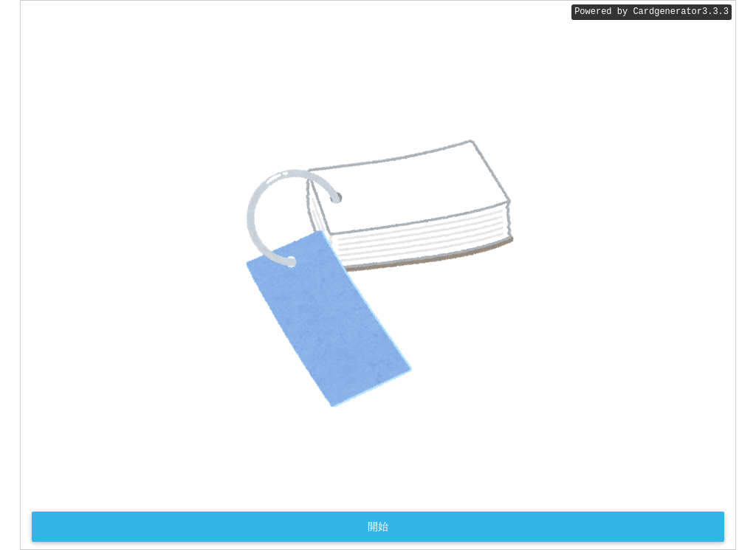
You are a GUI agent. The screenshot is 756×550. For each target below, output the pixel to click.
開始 (378, 526)
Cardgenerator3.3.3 (681, 12)
